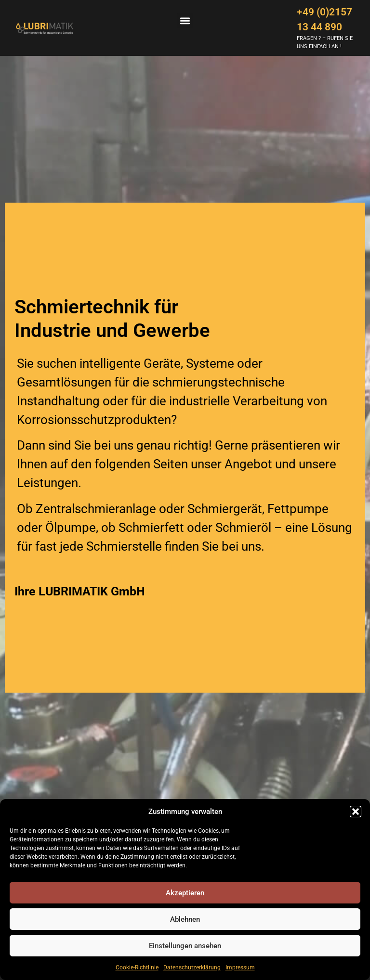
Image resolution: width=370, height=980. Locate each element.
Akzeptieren (185, 893)
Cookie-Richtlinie (137, 967)
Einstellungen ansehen (185, 946)
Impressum (240, 967)
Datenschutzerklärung (192, 967)
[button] (356, 812)
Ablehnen (185, 919)
